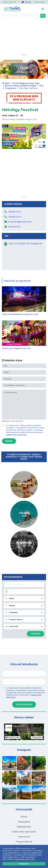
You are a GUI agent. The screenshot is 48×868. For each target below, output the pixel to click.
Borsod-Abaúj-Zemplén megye (21, 86)
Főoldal (6, 83)
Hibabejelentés (24, 827)
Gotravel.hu (18, 726)
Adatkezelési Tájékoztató (16, 435)
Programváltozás (24, 842)
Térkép (26, 2)
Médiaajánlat (24, 822)
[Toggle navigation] (43, 9)
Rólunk (24, 817)
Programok (10, 88)
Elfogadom (24, 864)
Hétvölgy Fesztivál (20, 110)
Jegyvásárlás (39, 2)
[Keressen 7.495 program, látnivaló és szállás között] (21, 16)
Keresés (36, 634)
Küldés (9, 441)
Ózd (41, 86)
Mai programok (10, 2)
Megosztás (37, 738)
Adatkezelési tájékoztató (24, 832)
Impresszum (24, 837)
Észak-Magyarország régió (26, 83)
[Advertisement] (24, 38)
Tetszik (13, 738)
